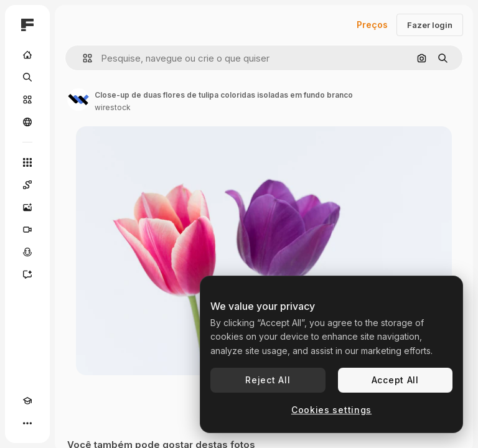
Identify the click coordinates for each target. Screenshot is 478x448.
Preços (372, 25)
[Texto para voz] (27, 252)
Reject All (268, 380)
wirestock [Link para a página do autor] (113, 107)
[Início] (27, 55)
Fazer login (430, 25)
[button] (82, 58)
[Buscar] (27, 77)
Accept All (395, 380)
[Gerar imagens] (27, 207)
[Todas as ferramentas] (27, 162)
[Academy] (27, 401)
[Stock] (27, 100)
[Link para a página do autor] (78, 100)
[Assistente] (27, 274)
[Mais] (27, 423)
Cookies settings (331, 410)
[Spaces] (27, 185)
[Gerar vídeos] (27, 230)
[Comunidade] (27, 122)
